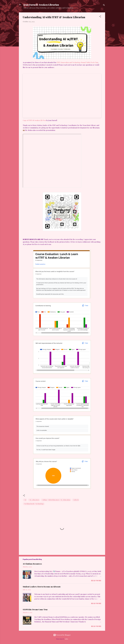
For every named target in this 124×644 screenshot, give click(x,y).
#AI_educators (34, 500)
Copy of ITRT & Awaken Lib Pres (34, 120)
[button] (100, 17)
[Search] (104, 5)
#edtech (76, 500)
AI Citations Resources (32, 564)
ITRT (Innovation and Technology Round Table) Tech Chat (77, 62)
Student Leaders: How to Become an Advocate (42, 587)
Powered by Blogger (62, 635)
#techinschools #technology (34, 504)
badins (66, 639)
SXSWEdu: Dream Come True (35, 610)
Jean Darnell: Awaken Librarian (41, 5)
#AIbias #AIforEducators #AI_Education (56, 500)
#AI (25, 500)
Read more (96, 581)
